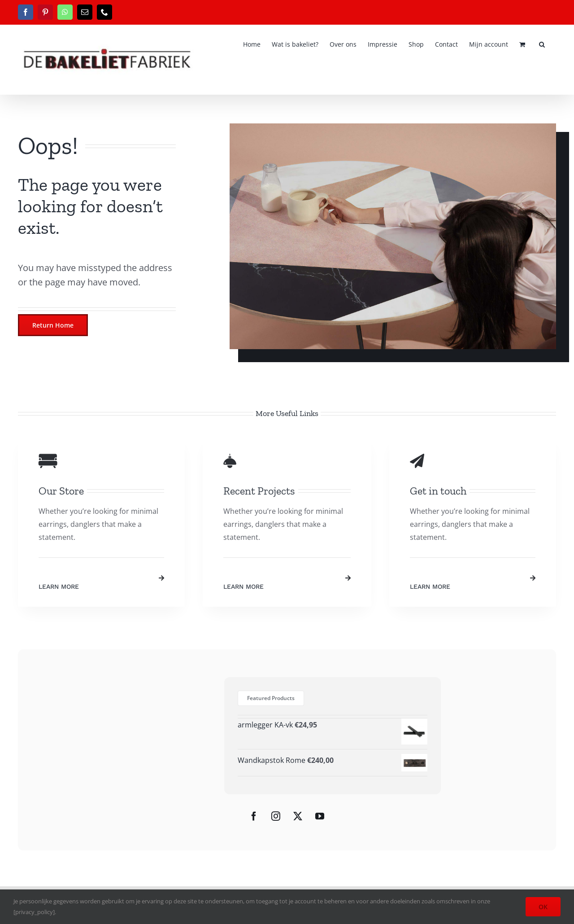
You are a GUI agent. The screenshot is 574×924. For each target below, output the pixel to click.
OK (543, 907)
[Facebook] (254, 816)
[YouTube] (320, 816)
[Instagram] (276, 816)
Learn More (59, 587)
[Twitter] (298, 816)
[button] (542, 44)
